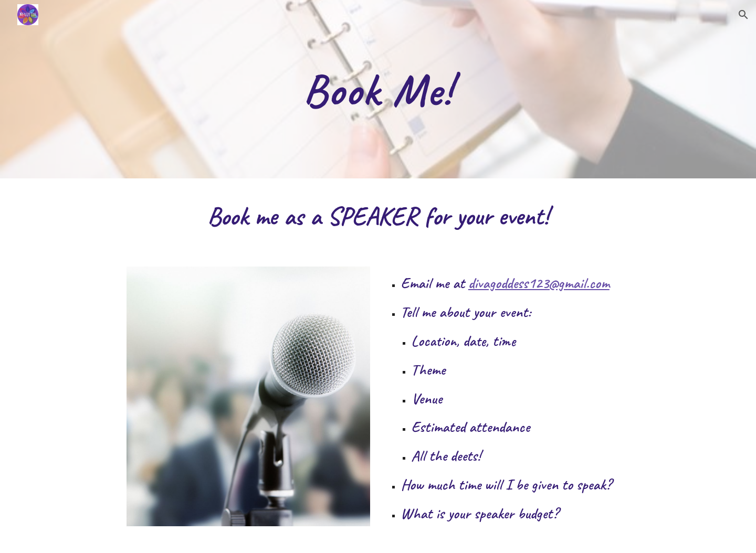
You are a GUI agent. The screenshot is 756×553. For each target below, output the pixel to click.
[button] (743, 15)
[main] (378, 89)
